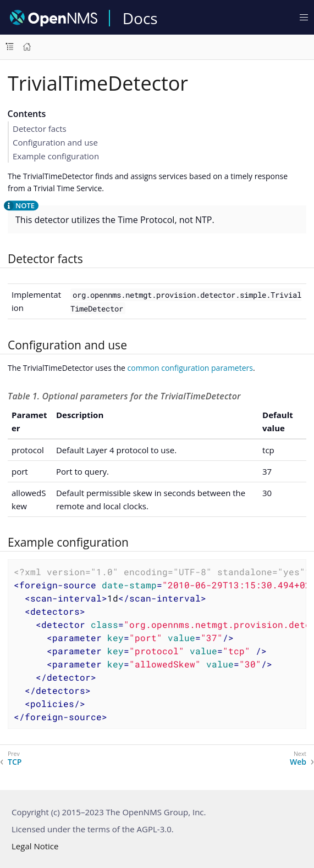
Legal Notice (35, 846)
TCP (15, 762)
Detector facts (40, 129)
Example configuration (56, 156)
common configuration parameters (190, 368)
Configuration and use (55, 142)
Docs (140, 18)
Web (298, 762)
